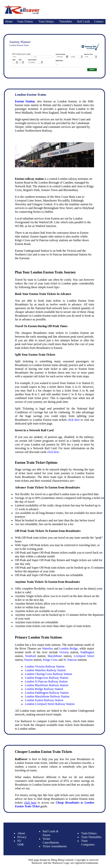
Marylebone (55, 656)
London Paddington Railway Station (47, 693)
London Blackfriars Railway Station (47, 685)
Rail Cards (83, 21)
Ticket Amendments (55, 846)
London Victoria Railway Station (45, 666)
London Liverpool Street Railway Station (50, 704)
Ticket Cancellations (51, 841)
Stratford (31, 656)
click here (74, 420)
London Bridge (69, 649)
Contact (99, 21)
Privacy (22, 837)
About (21, 833)
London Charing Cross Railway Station (49, 674)
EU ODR (21, 843)
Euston (29, 660)
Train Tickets (25, 21)
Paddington (87, 652)
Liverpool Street (84, 656)
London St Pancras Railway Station (46, 681)
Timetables (66, 21)
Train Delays (46, 21)
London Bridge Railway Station (44, 689)
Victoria (64, 652)
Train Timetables (91, 837)
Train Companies (88, 843)
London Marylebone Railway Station (47, 696)
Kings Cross (50, 660)
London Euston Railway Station (44, 700)
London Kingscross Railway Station (47, 678)
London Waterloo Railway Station (45, 670)
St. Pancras (70, 660)
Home (9, 21)
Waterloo (48, 649)
